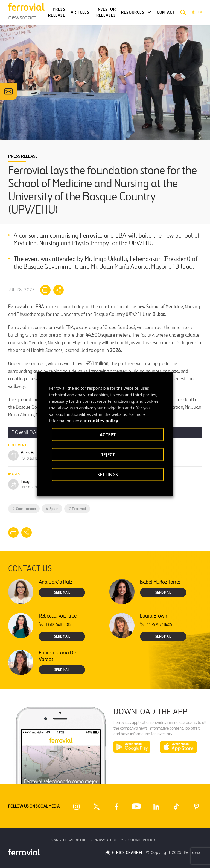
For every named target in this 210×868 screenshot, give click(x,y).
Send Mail (62, 593)
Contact (166, 12)
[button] (183, 12)
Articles (80, 12)
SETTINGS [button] (108, 474)
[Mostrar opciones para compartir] (59, 290)
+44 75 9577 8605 (156, 625)
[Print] (45, 290)
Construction (24, 509)
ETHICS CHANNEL (124, 853)
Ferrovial (77, 509)
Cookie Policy (142, 840)
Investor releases (106, 12)
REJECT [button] (108, 454)
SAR (55, 840)
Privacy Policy (109, 840)
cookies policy (103, 420)
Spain (52, 509)
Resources (133, 12)
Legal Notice (76, 840)
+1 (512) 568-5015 (55, 625)
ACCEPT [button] (108, 434)
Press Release (57, 12)
